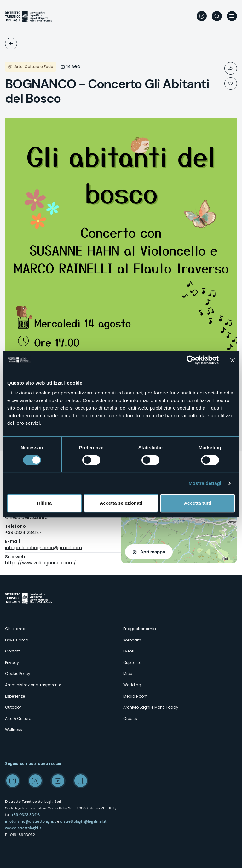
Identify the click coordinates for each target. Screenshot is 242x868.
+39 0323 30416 (26, 815)
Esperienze (15, 696)
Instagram (35, 781)
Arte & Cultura (18, 719)
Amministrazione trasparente (33, 685)
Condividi (231, 68)
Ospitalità (133, 662)
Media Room (135, 696)
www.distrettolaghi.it (23, 828)
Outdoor (13, 707)
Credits (130, 719)
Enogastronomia (140, 629)
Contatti (13, 651)
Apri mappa (153, 552)
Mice (128, 673)
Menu (232, 16)
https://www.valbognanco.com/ (40, 563)
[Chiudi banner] (233, 360)
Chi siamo (15, 629)
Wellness (14, 730)
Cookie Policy (18, 673)
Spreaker (81, 781)
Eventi (11, 44)
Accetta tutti (198, 503)
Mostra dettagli (205, 483)
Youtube (58, 781)
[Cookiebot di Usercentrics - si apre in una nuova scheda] (191, 360)
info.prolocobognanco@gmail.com (43, 548)
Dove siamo (17, 640)
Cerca (217, 16)
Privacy (12, 662)
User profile (202, 16)
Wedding (132, 685)
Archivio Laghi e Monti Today (151, 707)
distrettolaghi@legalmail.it (83, 821)
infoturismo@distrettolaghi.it (31, 821)
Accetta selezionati (121, 503)
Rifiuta (44, 503)
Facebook (13, 781)
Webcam (132, 640)
